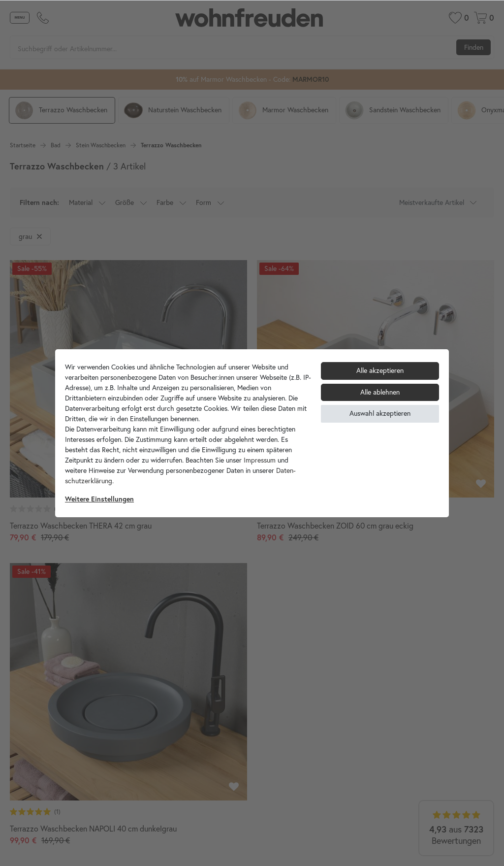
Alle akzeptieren (380, 370)
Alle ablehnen (380, 392)
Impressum (260, 460)
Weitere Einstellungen (99, 499)
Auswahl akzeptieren (380, 413)
